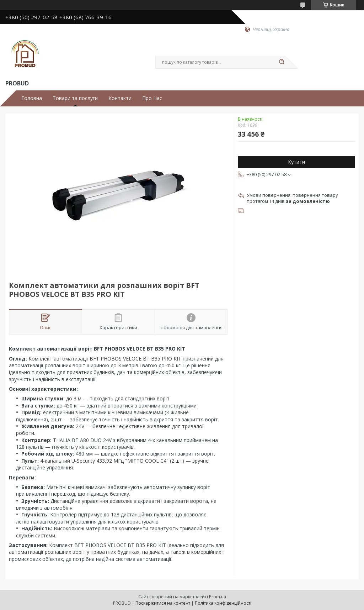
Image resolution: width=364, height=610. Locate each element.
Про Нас (152, 98)
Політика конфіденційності (223, 603)
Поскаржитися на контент (163, 603)
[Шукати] (282, 62)
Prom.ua (218, 597)
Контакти (120, 98)
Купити (296, 162)
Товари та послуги (75, 98)
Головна (32, 98)
